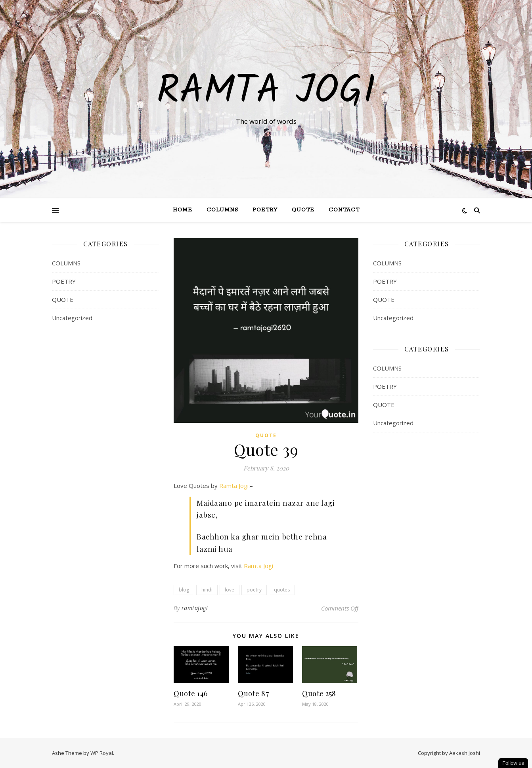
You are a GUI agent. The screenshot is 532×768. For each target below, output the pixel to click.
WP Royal (102, 753)
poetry (254, 590)
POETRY (64, 281)
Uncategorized (72, 318)
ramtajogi (195, 608)
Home (183, 210)
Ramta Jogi (266, 92)
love (230, 590)
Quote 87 (253, 693)
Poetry (265, 210)
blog (184, 590)
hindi (207, 590)
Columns (222, 210)
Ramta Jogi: (234, 486)
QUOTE (303, 210)
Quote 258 (319, 693)
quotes (282, 590)
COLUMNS (66, 263)
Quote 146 (191, 693)
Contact (344, 210)
